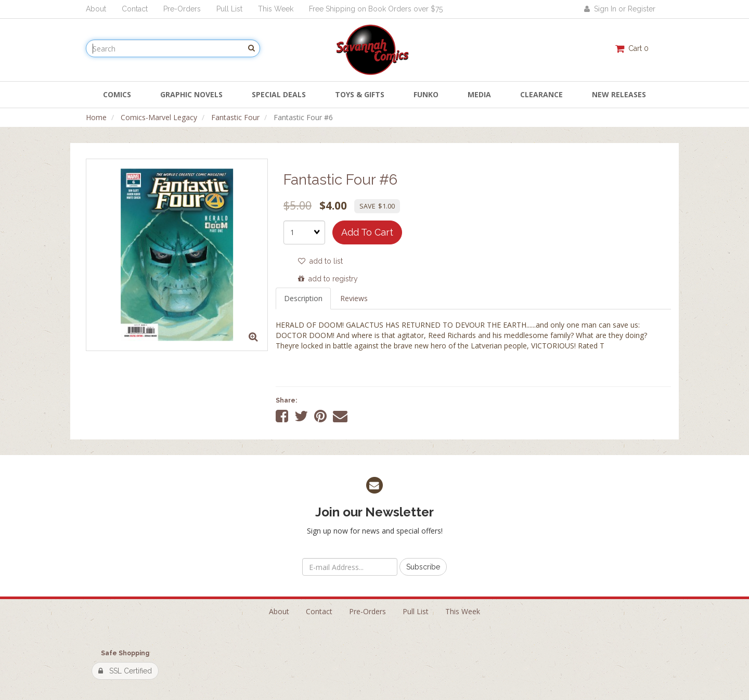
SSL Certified (125, 671)
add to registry (328, 279)
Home (96, 117)
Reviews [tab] (354, 298)
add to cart (367, 232)
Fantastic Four (235, 117)
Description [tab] (303, 298)
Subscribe (423, 567)
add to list (320, 261)
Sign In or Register (620, 9)
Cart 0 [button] (632, 48)
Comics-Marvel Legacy (159, 117)
